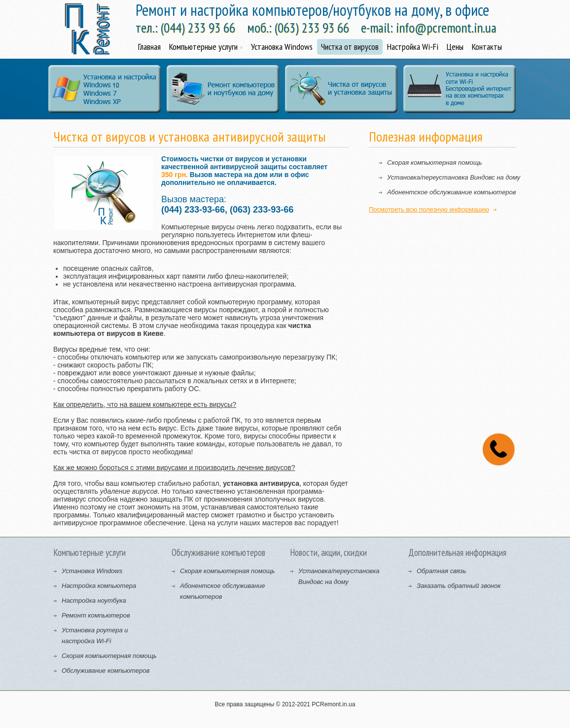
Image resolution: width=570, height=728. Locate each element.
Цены (455, 47)
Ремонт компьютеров (96, 615)
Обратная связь (441, 571)
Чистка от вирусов (350, 47)
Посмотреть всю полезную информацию (429, 209)
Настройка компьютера (99, 586)
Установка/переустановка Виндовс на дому (454, 177)
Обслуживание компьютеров (106, 671)
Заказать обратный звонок (459, 586)
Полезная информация (426, 136)
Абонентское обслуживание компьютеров (451, 192)
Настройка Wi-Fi (413, 47)
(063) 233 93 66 (312, 28)
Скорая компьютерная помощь (435, 163)
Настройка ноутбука (94, 601)
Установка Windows (282, 47)
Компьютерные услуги (206, 47)
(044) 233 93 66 (198, 28)
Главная (149, 47)
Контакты (487, 47)
